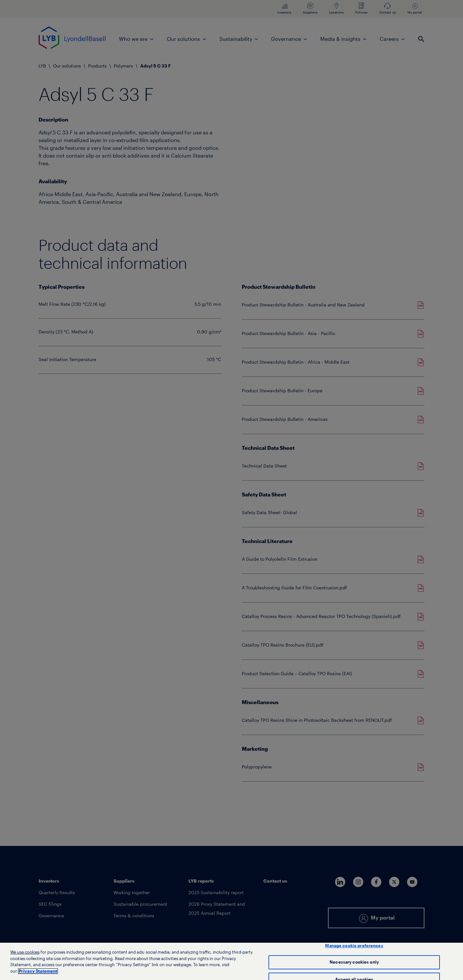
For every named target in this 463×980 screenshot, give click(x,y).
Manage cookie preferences (354, 949)
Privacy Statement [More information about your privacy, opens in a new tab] (38, 974)
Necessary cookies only (354, 966)
